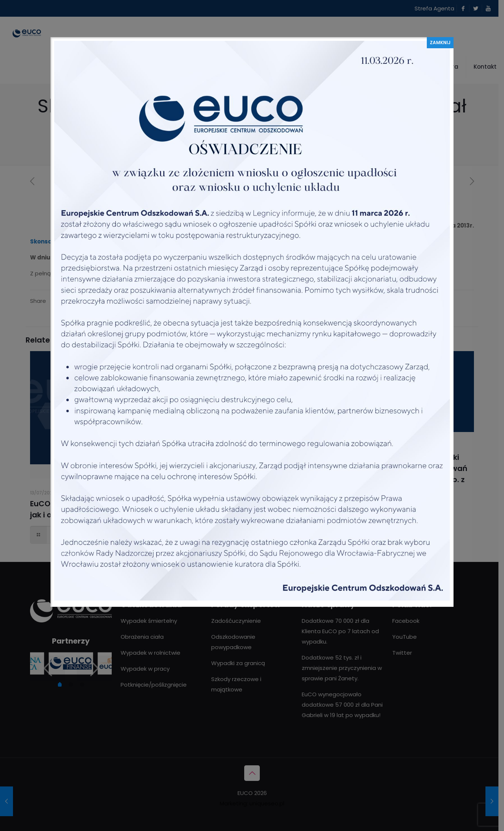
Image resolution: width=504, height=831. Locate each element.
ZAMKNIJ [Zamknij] (440, 42)
